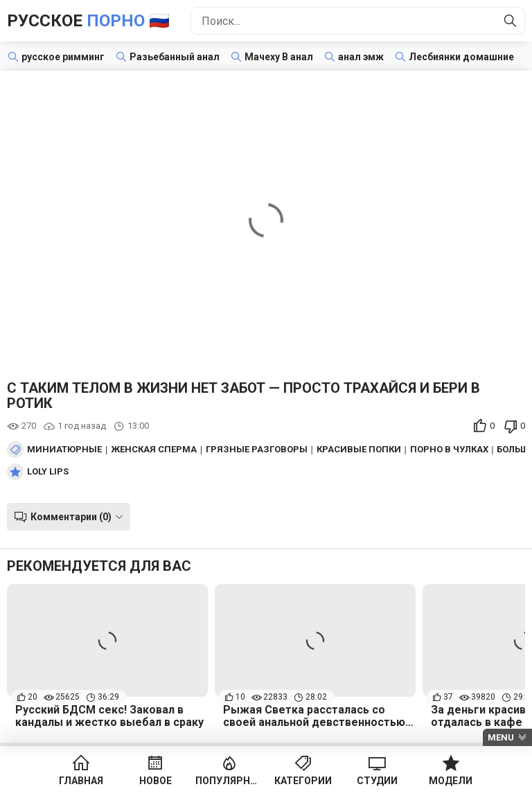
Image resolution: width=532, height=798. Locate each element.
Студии (377, 781)
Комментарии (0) (71, 517)
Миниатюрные (64, 450)
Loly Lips (48, 472)
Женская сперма (154, 450)
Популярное (229, 781)
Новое (156, 781)
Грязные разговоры (257, 450)
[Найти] (511, 21)
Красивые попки (359, 450)
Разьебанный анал (175, 57)
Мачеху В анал (279, 57)
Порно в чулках (449, 450)
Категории (303, 781)
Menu (501, 737)
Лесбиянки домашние (461, 57)
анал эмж (361, 57)
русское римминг (63, 57)
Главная (81, 781)
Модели (451, 781)
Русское (88, 21)
